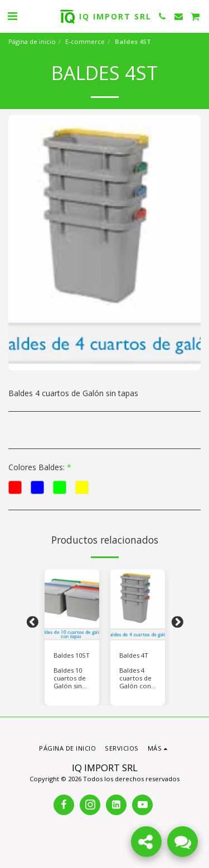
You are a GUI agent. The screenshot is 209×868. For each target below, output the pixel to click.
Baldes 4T (134, 655)
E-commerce (85, 41)
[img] (72, 606)
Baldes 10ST (72, 655)
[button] (12, 16)
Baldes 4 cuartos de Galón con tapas (135, 682)
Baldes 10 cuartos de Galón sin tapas (70, 682)
